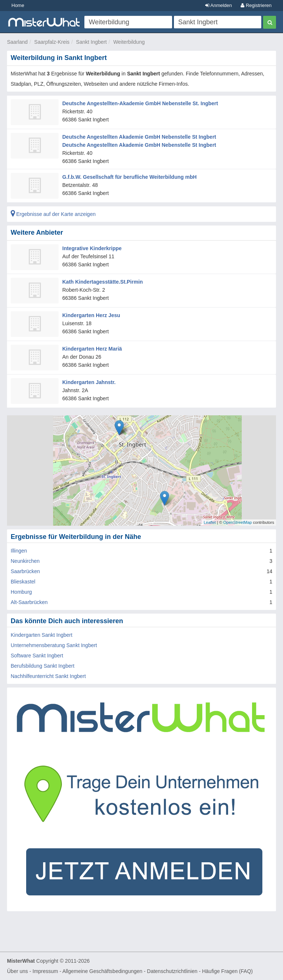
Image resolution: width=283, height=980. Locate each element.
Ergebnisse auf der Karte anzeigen (53, 214)
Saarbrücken (25, 571)
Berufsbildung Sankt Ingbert (43, 666)
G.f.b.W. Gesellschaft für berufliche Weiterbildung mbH (130, 177)
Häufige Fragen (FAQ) (227, 971)
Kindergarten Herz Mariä (92, 349)
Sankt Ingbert (91, 42)
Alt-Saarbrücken (29, 602)
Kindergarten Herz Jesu (91, 315)
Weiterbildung (129, 42)
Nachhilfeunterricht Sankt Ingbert (48, 676)
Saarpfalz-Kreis (52, 42)
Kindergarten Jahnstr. (89, 382)
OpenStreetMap (238, 522)
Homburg (21, 592)
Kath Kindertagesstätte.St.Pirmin (103, 282)
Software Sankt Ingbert (37, 656)
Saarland (17, 42)
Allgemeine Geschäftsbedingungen (102, 971)
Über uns (18, 971)
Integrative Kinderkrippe (92, 248)
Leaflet (210, 522)
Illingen (19, 551)
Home (18, 5)
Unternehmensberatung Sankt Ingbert (54, 645)
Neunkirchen (25, 561)
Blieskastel (23, 582)
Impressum (45, 971)
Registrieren (256, 5)
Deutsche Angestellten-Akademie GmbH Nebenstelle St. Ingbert (140, 103)
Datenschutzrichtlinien (172, 971)
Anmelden (219, 5)
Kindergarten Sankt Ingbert (41, 635)
